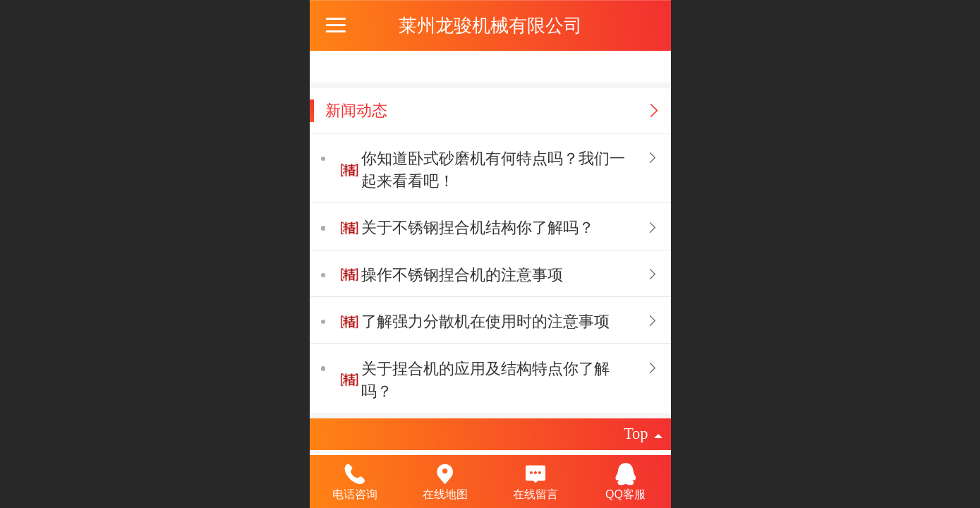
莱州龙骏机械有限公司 (490, 25)
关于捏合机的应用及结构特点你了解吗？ (485, 380)
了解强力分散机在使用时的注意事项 (485, 321)
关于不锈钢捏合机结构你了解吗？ (478, 228)
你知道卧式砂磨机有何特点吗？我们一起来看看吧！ (493, 170)
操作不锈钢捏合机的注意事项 (462, 275)
